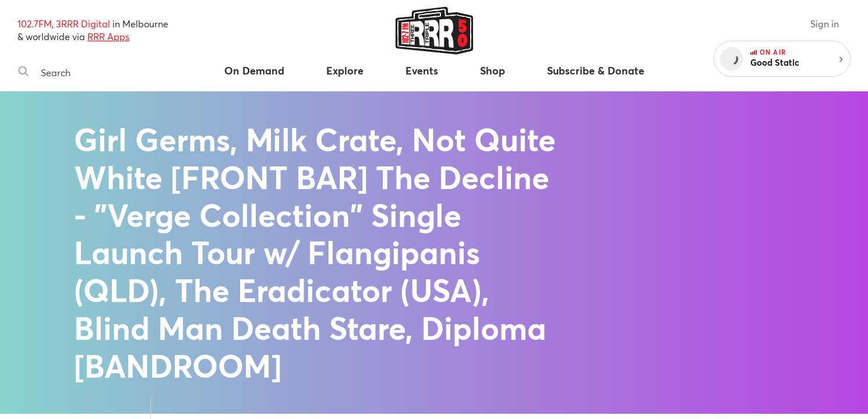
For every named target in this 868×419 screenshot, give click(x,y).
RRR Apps (108, 36)
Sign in (825, 24)
